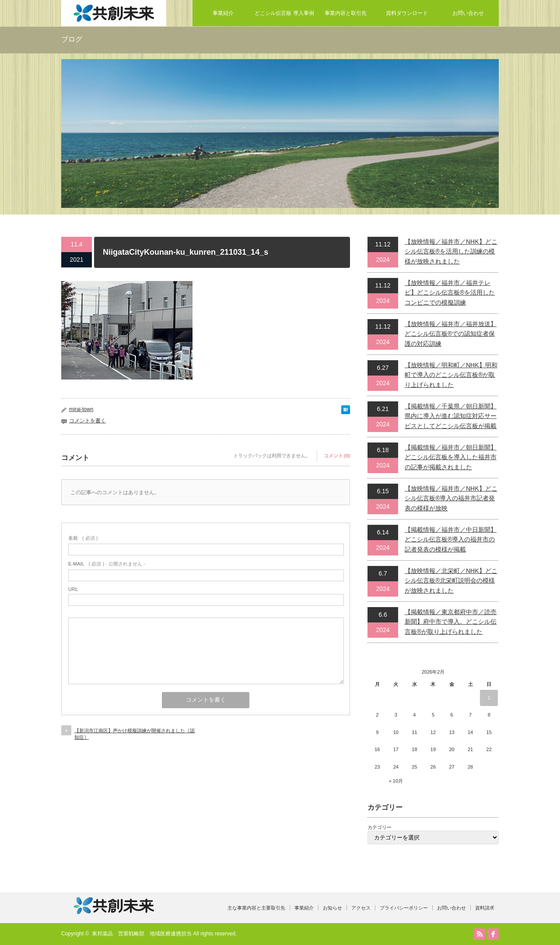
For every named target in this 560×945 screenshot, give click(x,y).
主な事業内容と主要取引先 (256, 908)
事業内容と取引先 (346, 13)
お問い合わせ (468, 13)
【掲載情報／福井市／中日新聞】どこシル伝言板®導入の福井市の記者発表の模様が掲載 (451, 539)
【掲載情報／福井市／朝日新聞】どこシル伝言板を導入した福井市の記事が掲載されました (451, 457)
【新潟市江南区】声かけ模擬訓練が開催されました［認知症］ (135, 734)
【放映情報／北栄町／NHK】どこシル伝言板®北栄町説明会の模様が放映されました (451, 581)
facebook (493, 934)
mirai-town (81, 409)
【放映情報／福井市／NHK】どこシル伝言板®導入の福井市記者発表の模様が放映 (451, 498)
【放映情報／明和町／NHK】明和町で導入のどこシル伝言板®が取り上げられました (451, 375)
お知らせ (332, 908)
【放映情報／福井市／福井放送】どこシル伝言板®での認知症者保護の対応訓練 (451, 334)
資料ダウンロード (407, 13)
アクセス (361, 908)
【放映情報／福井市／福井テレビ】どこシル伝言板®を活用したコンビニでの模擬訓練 (450, 293)
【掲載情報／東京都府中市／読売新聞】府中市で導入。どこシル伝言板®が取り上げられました (451, 622)
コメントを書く (87, 421)
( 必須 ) (83, 538)
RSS (479, 934)
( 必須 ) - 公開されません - (107, 564)
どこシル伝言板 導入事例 (284, 13)
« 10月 (396, 781)
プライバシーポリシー (404, 908)
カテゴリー (380, 827)
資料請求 (485, 908)
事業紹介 (223, 13)
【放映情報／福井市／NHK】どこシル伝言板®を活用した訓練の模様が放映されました (451, 251)
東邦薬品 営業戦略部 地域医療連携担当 (142, 934)
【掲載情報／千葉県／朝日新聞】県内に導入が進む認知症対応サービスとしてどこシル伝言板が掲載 (451, 416)
